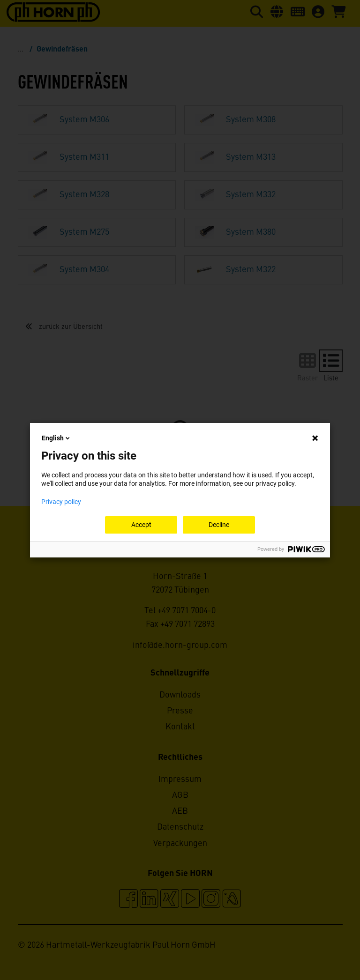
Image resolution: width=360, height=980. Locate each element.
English (56, 438)
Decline (219, 525)
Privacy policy (61, 502)
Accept (141, 525)
